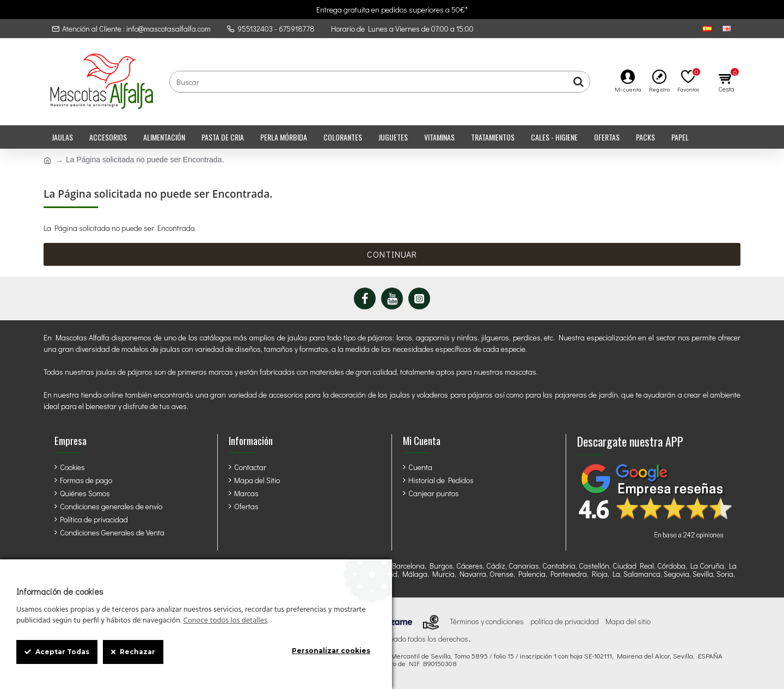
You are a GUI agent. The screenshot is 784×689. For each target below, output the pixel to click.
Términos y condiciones (487, 621)
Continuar (392, 254)
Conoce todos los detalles (225, 621)
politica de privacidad (565, 621)
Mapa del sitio (628, 621)
